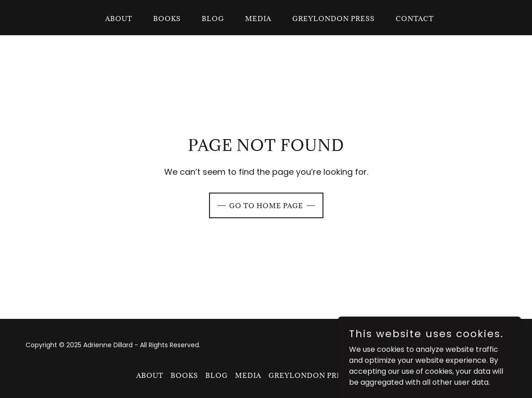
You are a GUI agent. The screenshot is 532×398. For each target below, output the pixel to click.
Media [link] (258, 19)
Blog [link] (213, 19)
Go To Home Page (266, 206)
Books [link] (167, 19)
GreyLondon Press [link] (333, 19)
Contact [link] (415, 19)
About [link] (119, 19)
